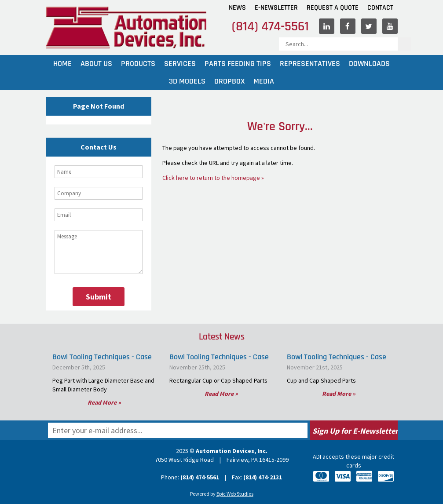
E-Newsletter (276, 8)
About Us (96, 64)
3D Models (187, 81)
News (237, 8)
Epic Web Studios (235, 494)
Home (62, 64)
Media (264, 81)
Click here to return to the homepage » (213, 178)
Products (138, 64)
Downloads (369, 64)
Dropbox (229, 81)
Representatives (310, 64)
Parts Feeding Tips (238, 64)
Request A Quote (333, 8)
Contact (380, 8)
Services (180, 64)
